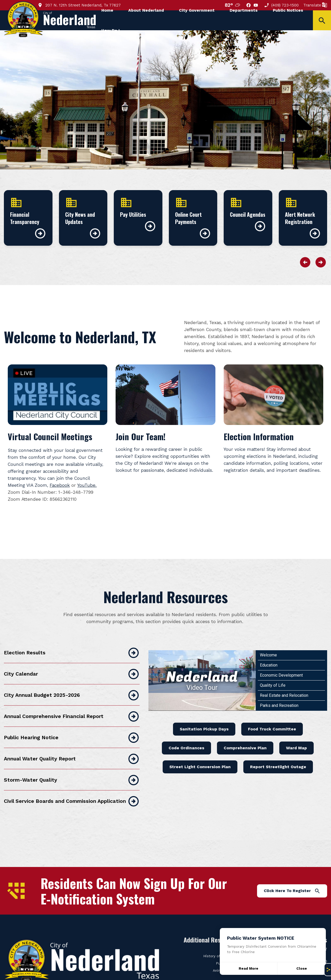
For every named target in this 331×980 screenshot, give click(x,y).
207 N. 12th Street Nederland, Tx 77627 (79, 5)
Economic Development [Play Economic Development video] (281, 660)
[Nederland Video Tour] (202, 666)
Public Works (227, 949)
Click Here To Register (292, 876)
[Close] (302, 968)
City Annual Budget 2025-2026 (72, 680)
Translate (315, 5)
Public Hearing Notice (72, 723)
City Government (197, 10)
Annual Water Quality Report (72, 744)
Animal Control (225, 956)
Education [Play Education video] (269, 650)
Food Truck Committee (272, 714)
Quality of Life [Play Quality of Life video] (273, 671)
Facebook (60, 485)
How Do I (111, 30)
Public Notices (288, 10)
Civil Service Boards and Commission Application (72, 787)
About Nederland (146, 10)
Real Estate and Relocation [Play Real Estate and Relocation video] (284, 681)
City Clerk (230, 934)
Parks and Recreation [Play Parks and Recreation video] (279, 691)
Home (107, 10)
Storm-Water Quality (72, 765)
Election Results (72, 638)
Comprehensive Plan (245, 733)
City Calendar (72, 659)
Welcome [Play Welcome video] (268, 640)
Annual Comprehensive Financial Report (72, 702)
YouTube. (87, 485)
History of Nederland (221, 941)
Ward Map (296, 733)
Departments (244, 10)
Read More (249, 968)
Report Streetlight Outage (278, 752)
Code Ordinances (186, 733)
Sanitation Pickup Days (204, 714)
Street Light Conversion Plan (200, 752)
